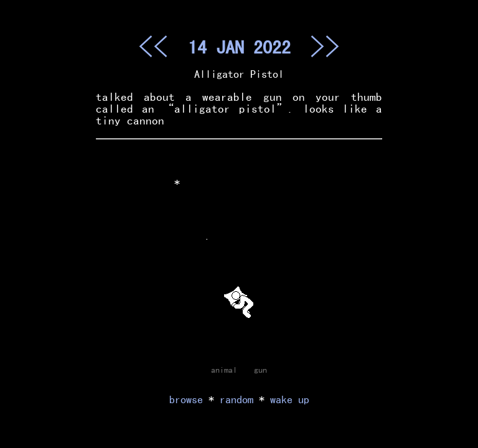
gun (260, 370)
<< (153, 46)
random (237, 399)
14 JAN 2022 (239, 47)
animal (224, 370)
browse (186, 399)
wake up (290, 399)
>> (325, 46)
